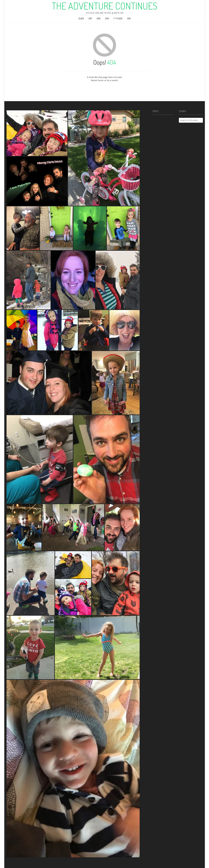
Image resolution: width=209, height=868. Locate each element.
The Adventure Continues (104, 6)
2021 (129, 18)
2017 (90, 18)
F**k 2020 (118, 18)
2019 (107, 18)
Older (81, 18)
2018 (99, 18)
